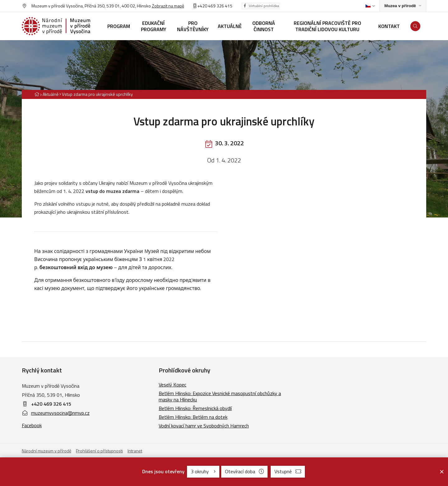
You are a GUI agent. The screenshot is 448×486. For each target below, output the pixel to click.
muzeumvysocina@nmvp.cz (56, 413)
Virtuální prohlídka (264, 6)
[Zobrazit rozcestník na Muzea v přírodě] (403, 6)
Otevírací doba (244, 471)
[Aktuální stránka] (96, 94)
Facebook (32, 425)
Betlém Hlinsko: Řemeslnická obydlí (195, 408)
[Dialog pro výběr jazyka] (370, 6)
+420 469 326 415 (51, 404)
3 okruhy (203, 471)
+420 (202, 6)
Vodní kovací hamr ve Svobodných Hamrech (204, 426)
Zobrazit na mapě (168, 6)
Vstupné (288, 471)
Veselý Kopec (173, 385)
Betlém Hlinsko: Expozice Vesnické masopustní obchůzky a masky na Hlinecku (220, 396)
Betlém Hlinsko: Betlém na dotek (193, 417)
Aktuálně (51, 94)
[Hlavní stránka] (37, 94)
